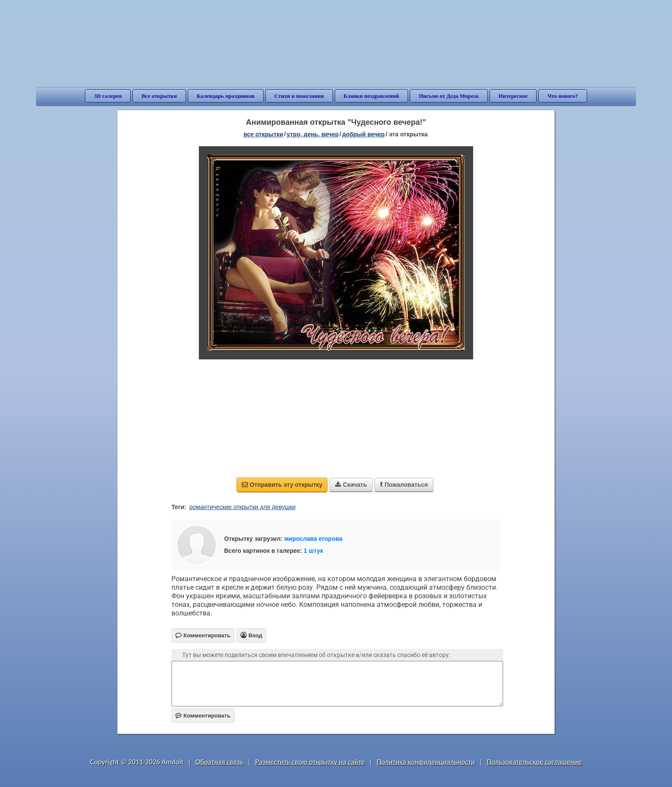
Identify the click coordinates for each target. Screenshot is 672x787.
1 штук (313, 551)
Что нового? (562, 96)
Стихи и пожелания (299, 96)
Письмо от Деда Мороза (449, 96)
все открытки (263, 134)
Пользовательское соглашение (534, 762)
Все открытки (159, 96)
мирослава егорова (313, 539)
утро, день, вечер (313, 134)
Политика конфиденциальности (426, 762)
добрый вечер (363, 134)
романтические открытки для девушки (243, 507)
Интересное (513, 96)
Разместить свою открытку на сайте (310, 762)
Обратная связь (219, 762)
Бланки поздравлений (372, 96)
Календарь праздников (226, 96)
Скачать (351, 485)
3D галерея (108, 96)
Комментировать (203, 716)
